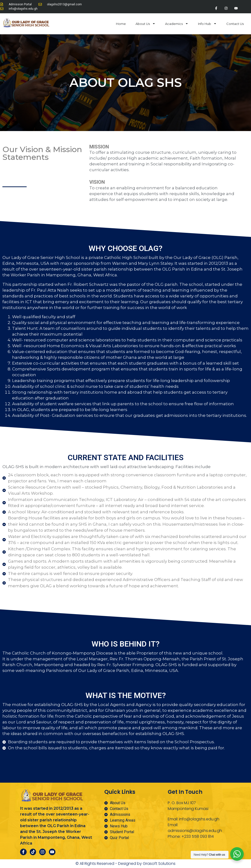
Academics (177, 25)
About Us (145, 25)
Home (121, 25)
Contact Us (235, 25)
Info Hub (207, 25)
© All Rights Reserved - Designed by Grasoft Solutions (125, 864)
